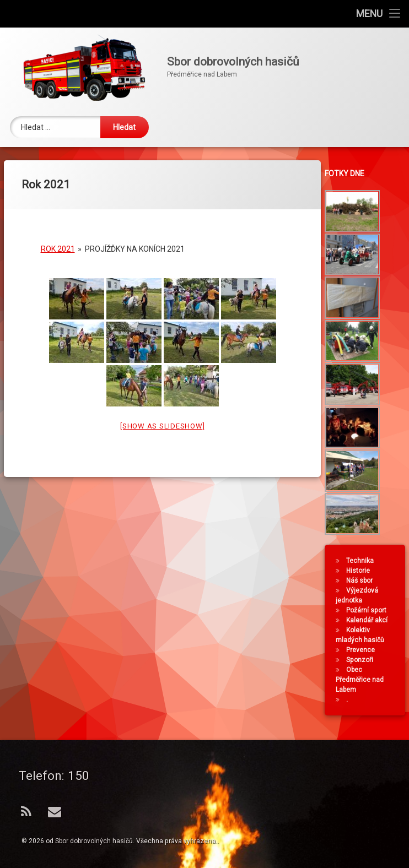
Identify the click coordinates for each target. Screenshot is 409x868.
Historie (360, 571)
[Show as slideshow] (162, 418)
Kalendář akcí (369, 620)
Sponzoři (362, 660)
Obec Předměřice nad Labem (362, 680)
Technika (362, 561)
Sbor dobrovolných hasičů (94, 841)
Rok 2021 (58, 241)
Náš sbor (362, 581)
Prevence (363, 650)
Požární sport (368, 610)
